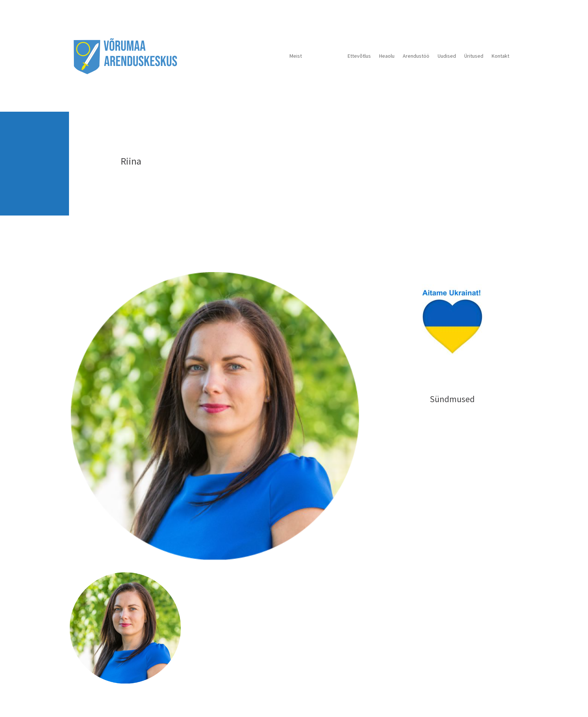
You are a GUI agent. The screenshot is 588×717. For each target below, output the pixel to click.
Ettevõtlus (359, 56)
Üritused (474, 56)
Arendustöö (416, 56)
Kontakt (500, 56)
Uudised (447, 56)
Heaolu (387, 56)
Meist (296, 56)
